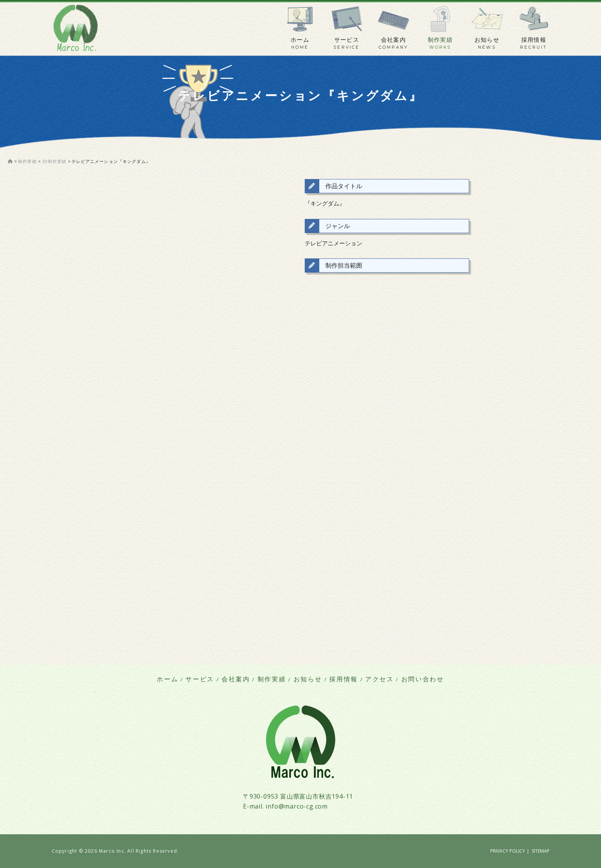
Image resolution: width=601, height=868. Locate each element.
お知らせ (487, 40)
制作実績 (440, 40)
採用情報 (534, 40)
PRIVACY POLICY (508, 851)
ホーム (300, 40)
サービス (347, 40)
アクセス (380, 679)
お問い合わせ (423, 679)
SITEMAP (541, 851)
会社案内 (394, 40)
